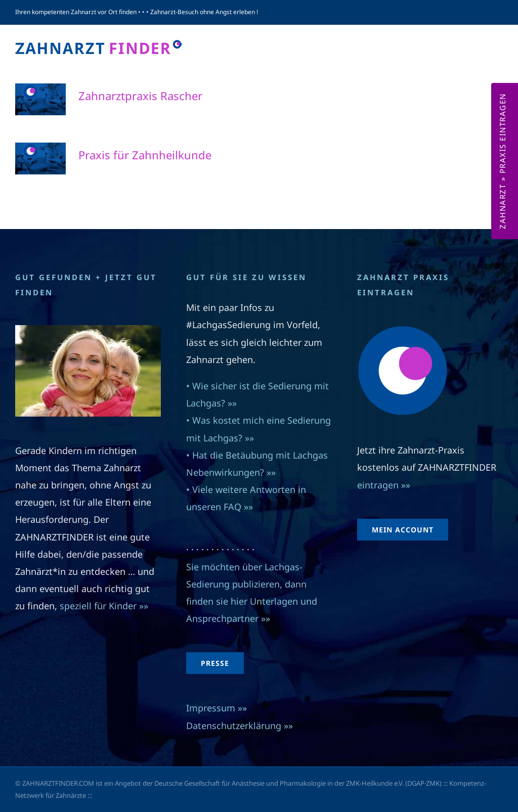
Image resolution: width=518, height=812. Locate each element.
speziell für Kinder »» (105, 606)
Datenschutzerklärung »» (240, 726)
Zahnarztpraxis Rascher (140, 96)
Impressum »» (217, 708)
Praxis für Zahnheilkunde (145, 155)
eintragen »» (384, 485)
